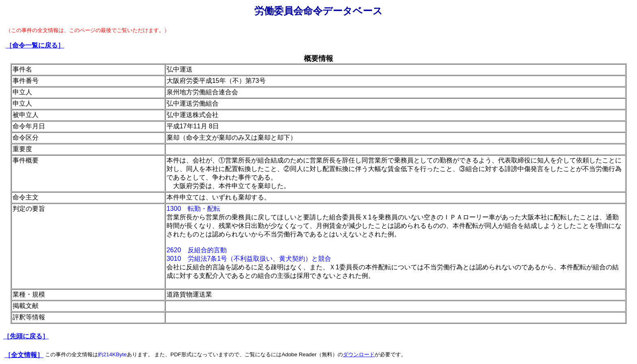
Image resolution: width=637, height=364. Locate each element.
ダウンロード (359, 354)
